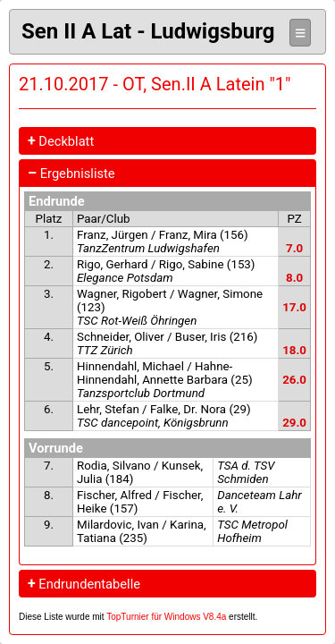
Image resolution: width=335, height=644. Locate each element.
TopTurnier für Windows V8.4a (166, 617)
